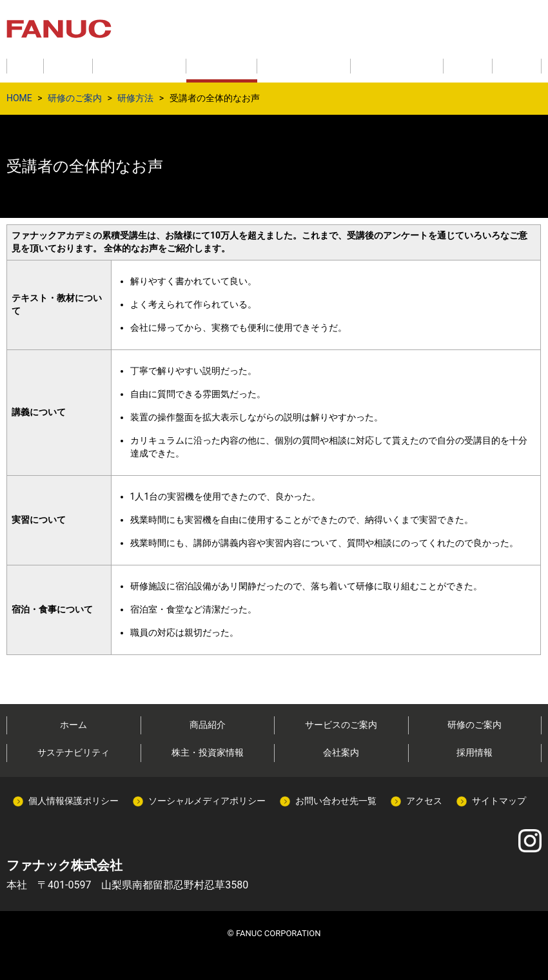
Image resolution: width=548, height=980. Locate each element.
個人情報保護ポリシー (73, 801)
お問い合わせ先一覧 (336, 801)
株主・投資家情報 (208, 752)
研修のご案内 (75, 98)
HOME (19, 98)
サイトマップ (499, 801)
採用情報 (475, 752)
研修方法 (135, 98)
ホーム (73, 725)
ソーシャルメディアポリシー (207, 801)
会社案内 (341, 752)
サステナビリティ (73, 752)
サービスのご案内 (341, 725)
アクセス (424, 801)
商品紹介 (208, 725)
